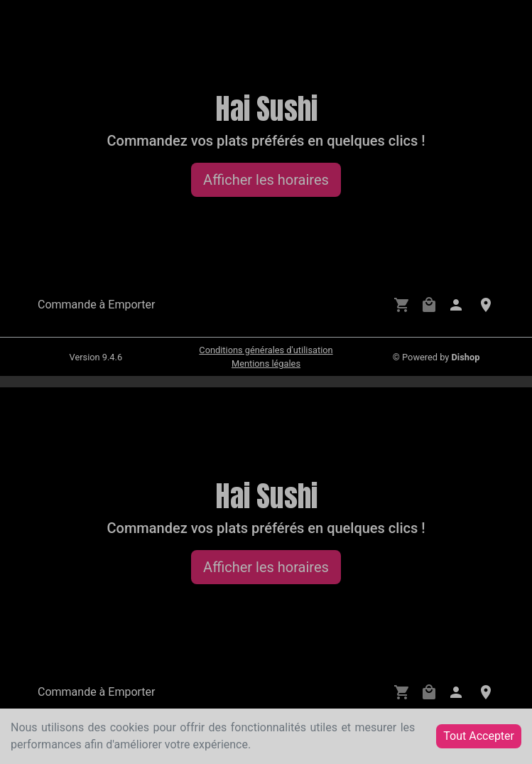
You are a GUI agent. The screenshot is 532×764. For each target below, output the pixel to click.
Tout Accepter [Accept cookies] (479, 736)
